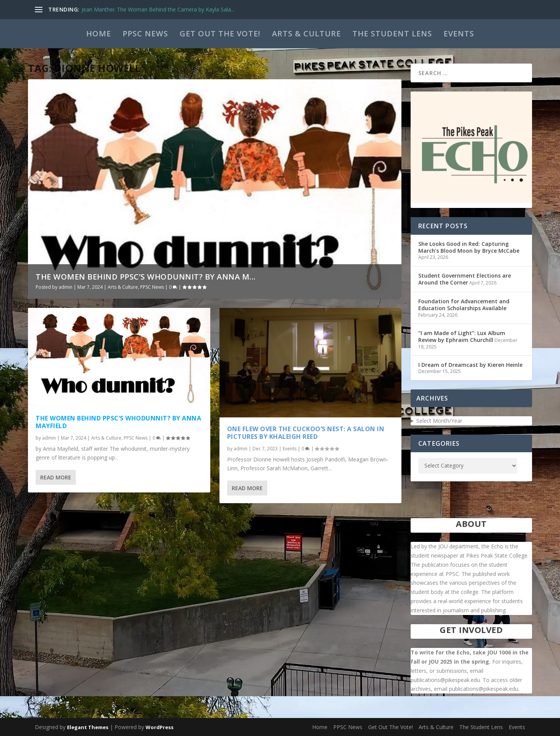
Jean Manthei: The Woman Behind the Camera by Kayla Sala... (158, 9)
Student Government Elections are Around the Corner (465, 279)
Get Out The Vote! (220, 34)
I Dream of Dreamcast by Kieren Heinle (470, 365)
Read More (56, 477)
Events (459, 34)
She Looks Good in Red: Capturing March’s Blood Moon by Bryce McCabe (469, 247)
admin (65, 287)
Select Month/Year (439, 421)
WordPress (160, 727)
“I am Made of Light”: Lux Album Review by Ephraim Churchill (462, 336)
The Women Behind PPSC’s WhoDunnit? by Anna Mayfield (118, 422)
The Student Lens (392, 34)
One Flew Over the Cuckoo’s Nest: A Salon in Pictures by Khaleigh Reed (306, 433)
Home (99, 34)
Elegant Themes (88, 727)
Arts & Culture (306, 34)
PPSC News (145, 34)
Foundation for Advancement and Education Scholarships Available (464, 305)
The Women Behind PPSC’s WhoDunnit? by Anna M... (146, 277)
